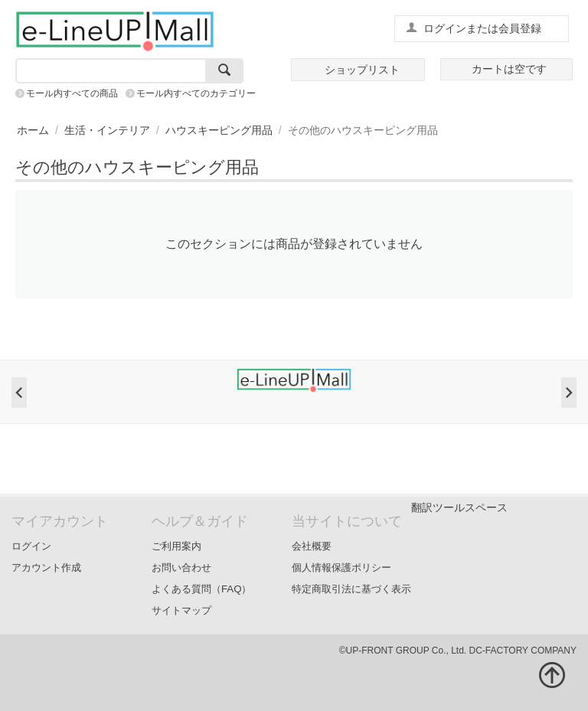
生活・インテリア (107, 130)
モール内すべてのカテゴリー (196, 93)
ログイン (31, 546)
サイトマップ (181, 610)
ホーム (33, 130)
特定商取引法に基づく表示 (351, 589)
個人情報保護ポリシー (341, 567)
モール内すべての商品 (72, 93)
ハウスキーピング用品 (219, 130)
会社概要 (312, 546)
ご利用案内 (176, 546)
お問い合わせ (181, 567)
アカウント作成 (46, 567)
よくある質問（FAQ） (202, 589)
